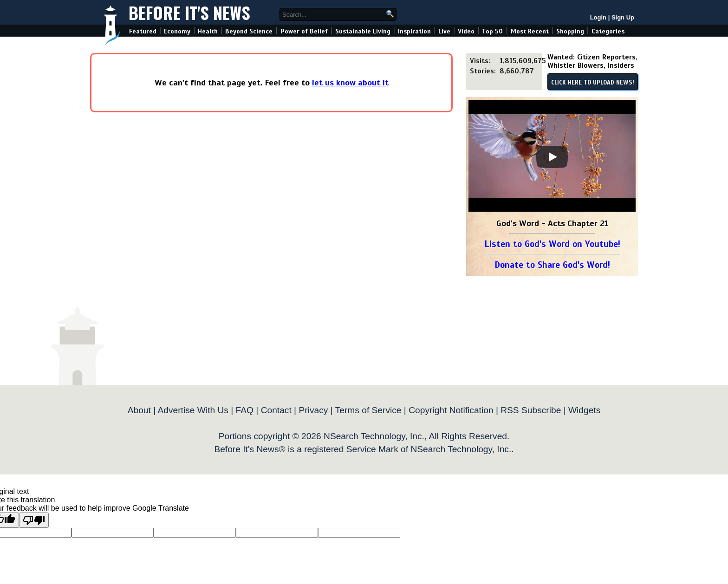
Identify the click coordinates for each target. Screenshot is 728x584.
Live (444, 31)
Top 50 (492, 31)
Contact (276, 410)
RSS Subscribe (531, 410)
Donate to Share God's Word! (552, 265)
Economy (177, 31)
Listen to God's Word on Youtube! (552, 244)
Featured (143, 31)
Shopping (570, 31)
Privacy (313, 410)
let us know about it (350, 83)
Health (208, 31)
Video (466, 31)
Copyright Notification (451, 410)
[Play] (552, 157)
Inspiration (414, 31)
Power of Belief (304, 31)
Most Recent (530, 31)
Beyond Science (249, 31)
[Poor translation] (34, 520)
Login (598, 17)
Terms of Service (368, 410)
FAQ (245, 410)
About (139, 410)
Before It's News (189, 12)
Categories (608, 31)
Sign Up (623, 17)
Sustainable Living (363, 31)
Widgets (584, 410)
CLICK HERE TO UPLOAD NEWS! (593, 83)
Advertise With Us (193, 410)
